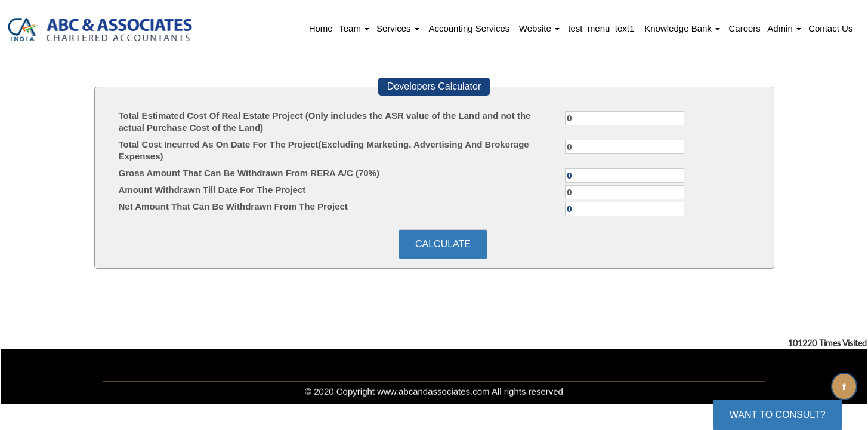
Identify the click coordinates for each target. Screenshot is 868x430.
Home (321, 28)
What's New (431, 363)
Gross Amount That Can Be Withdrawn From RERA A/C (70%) (249, 173)
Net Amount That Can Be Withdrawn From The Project (233, 206)
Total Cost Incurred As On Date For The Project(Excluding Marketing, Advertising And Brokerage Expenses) (324, 150)
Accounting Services (469, 28)
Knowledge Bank (682, 28)
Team (354, 28)
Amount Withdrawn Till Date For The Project (212, 190)
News (499, 363)
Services (398, 28)
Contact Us (830, 28)
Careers (744, 28)
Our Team (354, 363)
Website (539, 28)
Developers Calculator (434, 86)
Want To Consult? (778, 415)
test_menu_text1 (601, 28)
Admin (784, 28)
